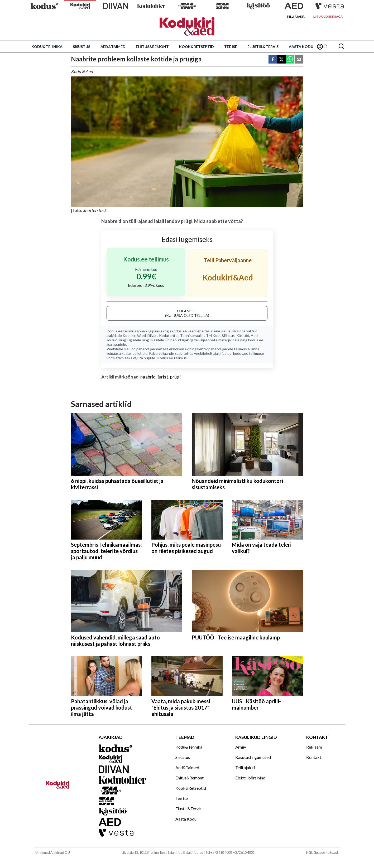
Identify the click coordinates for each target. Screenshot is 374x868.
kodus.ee (179, 331)
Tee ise (231, 47)
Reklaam (314, 747)
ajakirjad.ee (222, 353)
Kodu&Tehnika (47, 47)
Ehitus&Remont (152, 47)
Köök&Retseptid (196, 47)
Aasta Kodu (301, 47)
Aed (254, 335)
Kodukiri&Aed (134, 335)
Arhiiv (241, 747)
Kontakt (314, 757)
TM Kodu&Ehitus (220, 335)
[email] (299, 60)
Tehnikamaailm (192, 335)
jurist (163, 377)
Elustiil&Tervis (263, 47)
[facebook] (273, 60)
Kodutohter (169, 335)
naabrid (148, 377)
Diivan (152, 335)
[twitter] (281, 60)
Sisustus (81, 47)
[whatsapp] (290, 60)
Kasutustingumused (253, 757)
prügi (175, 377)
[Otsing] (341, 47)
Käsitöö (243, 335)
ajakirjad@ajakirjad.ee (186, 852)
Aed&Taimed (113, 47)
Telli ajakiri (296, 16)
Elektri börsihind (250, 778)
